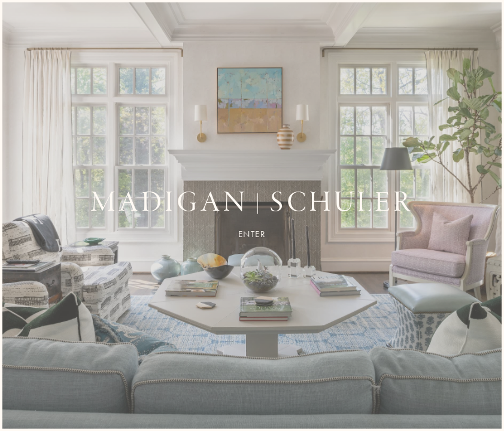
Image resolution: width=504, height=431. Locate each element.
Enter (252, 234)
